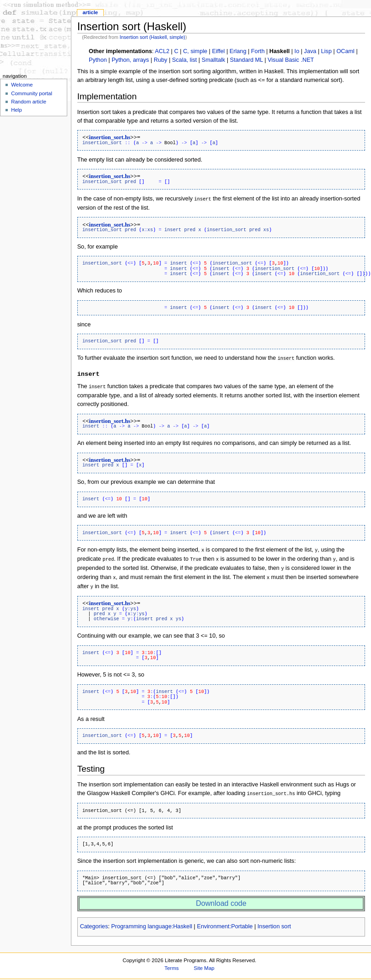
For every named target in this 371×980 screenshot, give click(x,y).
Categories (94, 922)
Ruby (161, 60)
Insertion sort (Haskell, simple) (153, 37)
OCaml (345, 51)
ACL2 (162, 51)
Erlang (238, 51)
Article (90, 12)
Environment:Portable (225, 922)
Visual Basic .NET (291, 60)
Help (16, 110)
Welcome (22, 85)
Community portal (32, 93)
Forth (258, 51)
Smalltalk (213, 60)
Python (98, 60)
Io (297, 51)
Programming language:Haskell (152, 922)
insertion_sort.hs (110, 137)
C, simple (195, 51)
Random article (29, 102)
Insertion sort (274, 922)
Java (310, 51)
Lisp (326, 51)
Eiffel (218, 51)
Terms (172, 964)
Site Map (204, 964)
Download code (221, 899)
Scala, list (184, 60)
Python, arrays (130, 60)
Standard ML (247, 60)
